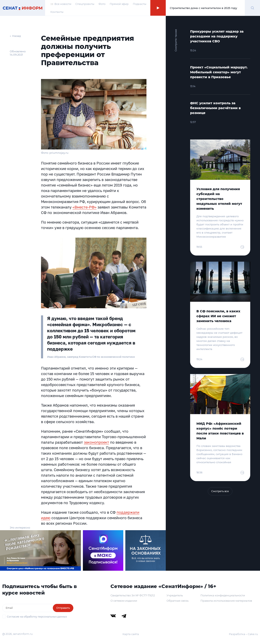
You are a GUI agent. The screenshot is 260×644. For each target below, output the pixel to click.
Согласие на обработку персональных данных (37, 617)
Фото (102, 4)
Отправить (63, 608)
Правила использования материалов (226, 601)
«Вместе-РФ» (84, 207)
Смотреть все (220, 491)
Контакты (57, 12)
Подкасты (140, 4)
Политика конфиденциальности (223, 595)
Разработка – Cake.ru (243, 634)
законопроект (96, 442)
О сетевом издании (124, 601)
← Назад (15, 36)
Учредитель (175, 595)
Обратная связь (178, 601)
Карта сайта (131, 634)
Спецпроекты (85, 4)
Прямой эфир (119, 4)
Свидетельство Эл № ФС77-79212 (133, 595)
